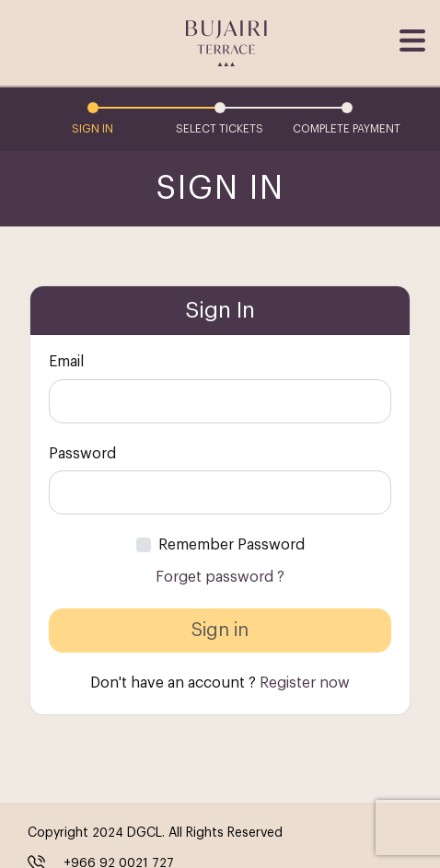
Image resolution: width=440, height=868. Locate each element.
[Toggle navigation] (411, 41)
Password (82, 454)
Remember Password (232, 545)
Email (66, 362)
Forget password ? (220, 577)
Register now (305, 683)
